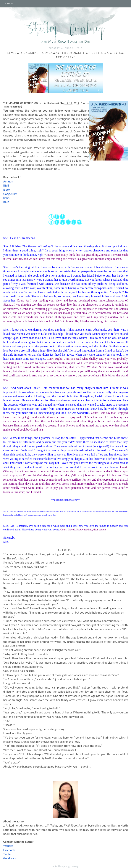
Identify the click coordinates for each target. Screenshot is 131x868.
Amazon (8, 181)
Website (8, 846)
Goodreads (10, 858)
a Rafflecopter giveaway (65, 866)
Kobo (6, 198)
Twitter (8, 854)
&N (7, 186)
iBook (7, 190)
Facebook (9, 850)
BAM (6, 202)
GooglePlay (10, 194)
